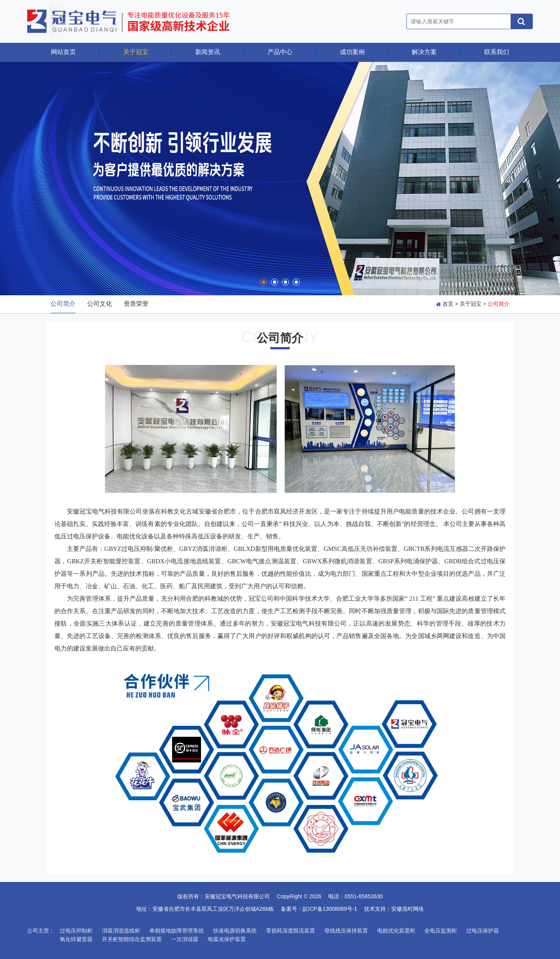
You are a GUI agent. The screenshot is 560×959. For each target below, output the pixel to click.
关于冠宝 (136, 52)
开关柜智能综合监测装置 (132, 939)
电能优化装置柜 (396, 931)
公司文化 (100, 304)
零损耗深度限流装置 (290, 931)
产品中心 (280, 52)
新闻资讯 (208, 52)
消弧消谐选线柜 (121, 931)
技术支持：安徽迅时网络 (394, 909)
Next (546, 179)
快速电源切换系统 (235, 931)
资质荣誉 (136, 304)
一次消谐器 (185, 939)
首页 (448, 304)
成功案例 (352, 52)
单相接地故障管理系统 (177, 931)
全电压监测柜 (441, 931)
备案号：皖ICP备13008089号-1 (322, 909)
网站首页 (63, 52)
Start (4, 285)
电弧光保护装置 (227, 939)
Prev (14, 179)
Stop (10, 285)
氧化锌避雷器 (76, 939)
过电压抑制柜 (76, 931)
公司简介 (63, 304)
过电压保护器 (483, 931)
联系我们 (497, 52)
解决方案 (424, 52)
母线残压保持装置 (346, 931)
